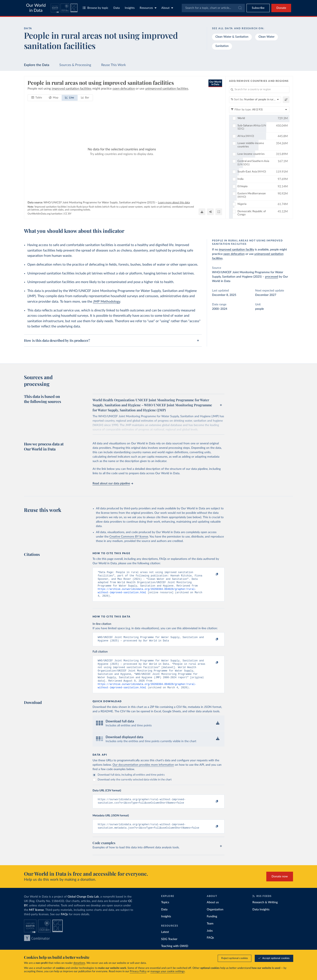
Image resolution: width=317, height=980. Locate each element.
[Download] (202, 212)
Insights (130, 8)
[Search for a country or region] (259, 90)
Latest (165, 942)
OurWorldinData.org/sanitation (45, 214)
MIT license (36, 920)
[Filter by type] (259, 110)
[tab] (37, 98)
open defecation (234, 254)
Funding (212, 926)
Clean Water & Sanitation (232, 37)
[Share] (210, 212)
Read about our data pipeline (113, 483)
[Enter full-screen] (219, 212)
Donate (281, 8)
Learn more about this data (174, 203)
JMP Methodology (107, 302)
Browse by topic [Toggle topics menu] (95, 8)
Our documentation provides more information (143, 773)
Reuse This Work (113, 65)
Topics (165, 912)
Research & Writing (265, 912)
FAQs (64, 924)
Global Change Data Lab (83, 906)
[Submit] (240, 8)
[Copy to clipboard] (212, 574)
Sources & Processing (75, 65)
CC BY (68, 214)
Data (117, 8)
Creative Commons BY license (129, 537)
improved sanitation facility (237, 250)
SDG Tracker (169, 949)
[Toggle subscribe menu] (258, 8)
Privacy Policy (138, 971)
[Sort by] (255, 100)
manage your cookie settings (168, 971)
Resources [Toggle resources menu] (148, 8)
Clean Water (267, 37)
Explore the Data (37, 65)
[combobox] (213, 8)
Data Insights (261, 919)
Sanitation (222, 46)
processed (272, 277)
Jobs (210, 940)
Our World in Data (36, 8)
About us (213, 912)
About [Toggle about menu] (167, 8)
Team (210, 933)
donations (79, 963)
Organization (215, 919)
